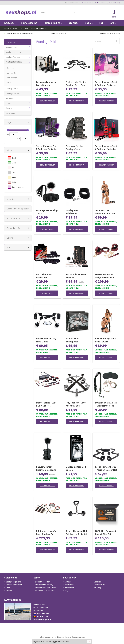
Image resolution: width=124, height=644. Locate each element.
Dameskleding (30, 23)
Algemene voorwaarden (48, 637)
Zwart (14, 172)
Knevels (8, 103)
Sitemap (98, 588)
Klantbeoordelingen (78, 637)
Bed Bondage (12, 78)
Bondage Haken (12, 47)
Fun (101, 23)
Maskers (9, 108)
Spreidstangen (11, 113)
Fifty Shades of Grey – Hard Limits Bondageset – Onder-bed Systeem (47, 340)
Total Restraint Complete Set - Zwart (106, 212)
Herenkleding (53, 23)
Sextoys (9, 23)
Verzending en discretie (45, 588)
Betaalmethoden (43, 582)
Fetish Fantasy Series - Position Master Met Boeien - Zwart (106, 468)
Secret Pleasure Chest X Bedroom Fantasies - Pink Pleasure (106, 84)
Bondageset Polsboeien (72, 212)
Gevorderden (12, 73)
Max (19, 139)
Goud (14, 177)
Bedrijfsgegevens (13, 582)
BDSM (89, 23)
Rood (14, 158)
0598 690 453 (41, 613)
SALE (113, 23)
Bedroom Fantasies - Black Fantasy (47, 84)
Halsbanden (10, 98)
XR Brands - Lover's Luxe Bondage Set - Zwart (46, 533)
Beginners (10, 68)
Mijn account (100, 3)
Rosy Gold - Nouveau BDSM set (76, 276)
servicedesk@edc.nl (43, 619)
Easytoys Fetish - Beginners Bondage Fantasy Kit (46, 468)
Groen (14, 163)
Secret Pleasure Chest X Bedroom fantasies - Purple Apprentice (47, 148)
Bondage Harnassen (13, 52)
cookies (66, 642)
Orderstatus (99, 585)
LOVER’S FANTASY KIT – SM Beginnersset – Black (106, 404)
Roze (14, 168)
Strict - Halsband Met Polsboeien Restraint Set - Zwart (76, 533)
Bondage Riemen (12, 89)
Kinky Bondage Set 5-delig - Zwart (106, 340)
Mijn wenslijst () (114, 3)
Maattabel (69, 585)
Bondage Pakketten (14, 62)
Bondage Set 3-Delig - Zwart (47, 212)
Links (8, 588)
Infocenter (69, 588)
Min (8, 134)
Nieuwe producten (14, 585)
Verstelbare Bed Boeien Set (44, 276)
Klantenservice (88, 3)
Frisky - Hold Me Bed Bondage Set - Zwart (76, 84)
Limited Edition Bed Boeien (76, 468)
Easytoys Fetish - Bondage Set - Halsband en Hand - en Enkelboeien (75, 148)
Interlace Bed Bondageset (72, 340)
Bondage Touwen (12, 94)
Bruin (14, 182)
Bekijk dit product (47, 101)
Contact (68, 582)
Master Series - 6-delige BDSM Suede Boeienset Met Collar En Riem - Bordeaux (106, 276)
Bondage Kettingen (13, 57)
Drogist (73, 23)
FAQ (66, 591)
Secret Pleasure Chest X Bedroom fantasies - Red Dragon (106, 148)
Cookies (97, 582)
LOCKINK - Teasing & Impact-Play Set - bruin (106, 533)
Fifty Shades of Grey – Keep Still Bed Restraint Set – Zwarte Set (76, 404)
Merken (9, 591)
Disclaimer (61, 637)
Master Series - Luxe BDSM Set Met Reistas (46, 404)
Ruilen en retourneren (45, 591)
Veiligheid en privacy (44, 585)
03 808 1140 (41, 616)
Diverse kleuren (18, 187)
